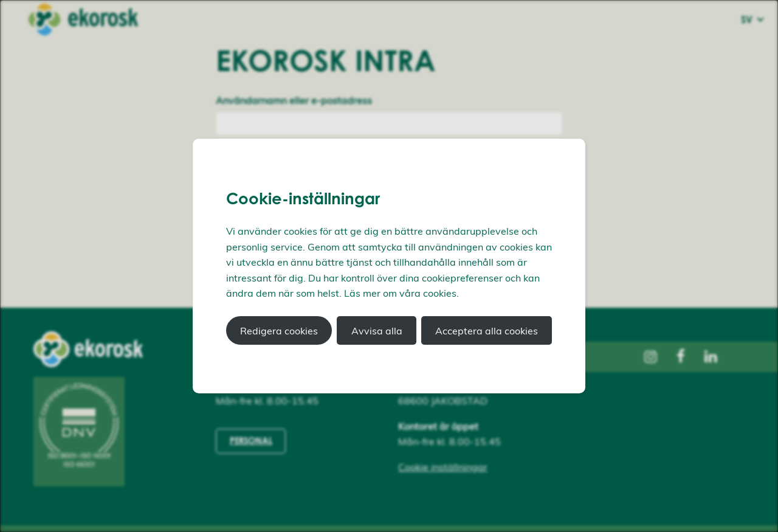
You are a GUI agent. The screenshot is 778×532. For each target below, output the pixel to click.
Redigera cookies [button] (279, 331)
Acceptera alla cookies (487, 331)
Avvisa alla (377, 331)
